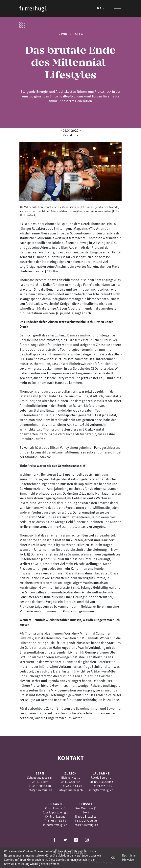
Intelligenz (64, 229)
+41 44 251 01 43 (72, 786)
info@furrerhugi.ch (40, 790)
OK (113, 858)
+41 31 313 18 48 (41, 786)
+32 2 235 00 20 (87, 821)
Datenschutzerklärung (74, 862)
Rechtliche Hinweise (129, 858)
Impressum (38, 862)
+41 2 (96, 786)
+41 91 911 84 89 (56, 821)
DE (102, 9)
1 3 (100, 786)
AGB (53, 862)
